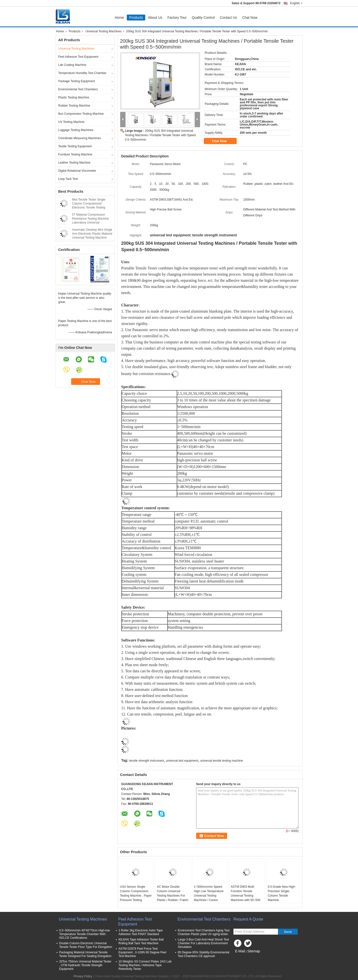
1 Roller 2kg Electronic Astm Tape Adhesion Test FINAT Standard (141, 932)
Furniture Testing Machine (75, 154)
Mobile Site (242, 957)
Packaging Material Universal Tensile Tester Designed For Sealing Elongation (85, 954)
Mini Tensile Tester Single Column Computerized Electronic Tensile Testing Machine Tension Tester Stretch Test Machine (93, 207)
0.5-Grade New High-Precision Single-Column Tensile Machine (282, 893)
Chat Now (250, 18)
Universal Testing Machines (104, 31)
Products (136, 18)
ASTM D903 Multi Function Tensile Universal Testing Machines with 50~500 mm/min (246, 896)
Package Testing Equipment (77, 81)
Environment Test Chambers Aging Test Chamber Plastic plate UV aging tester (204, 932)
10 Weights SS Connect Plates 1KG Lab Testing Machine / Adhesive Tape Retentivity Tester (145, 965)
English (296, 3)
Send (288, 932)
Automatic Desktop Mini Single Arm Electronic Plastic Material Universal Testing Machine (92, 234)
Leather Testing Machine (74, 163)
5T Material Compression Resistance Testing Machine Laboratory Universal (91, 219)
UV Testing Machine (72, 122)
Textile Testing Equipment (75, 146)
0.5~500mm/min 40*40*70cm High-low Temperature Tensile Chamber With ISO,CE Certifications (85, 934)
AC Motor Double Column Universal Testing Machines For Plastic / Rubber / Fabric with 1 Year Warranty (173, 896)
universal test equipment (182, 761)
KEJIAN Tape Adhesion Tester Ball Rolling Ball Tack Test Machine (141, 941)
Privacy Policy (83, 976)
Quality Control (203, 18)
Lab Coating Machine (72, 65)
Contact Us (228, 18)
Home (119, 18)
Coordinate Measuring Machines (80, 138)
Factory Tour (177, 18)
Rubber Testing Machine (74, 106)
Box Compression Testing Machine (81, 114)
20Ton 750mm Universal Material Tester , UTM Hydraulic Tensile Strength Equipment (85, 965)
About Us (155, 18)
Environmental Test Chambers (78, 89)
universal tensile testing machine (221, 761)
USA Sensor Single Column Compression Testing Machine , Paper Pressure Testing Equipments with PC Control (136, 898)
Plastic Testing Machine (74, 97)
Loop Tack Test (68, 179)
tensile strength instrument (146, 761)
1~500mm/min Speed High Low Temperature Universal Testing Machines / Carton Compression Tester (209, 896)
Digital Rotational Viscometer (77, 171)
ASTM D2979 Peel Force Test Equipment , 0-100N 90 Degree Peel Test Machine (142, 952)
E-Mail (240, 951)
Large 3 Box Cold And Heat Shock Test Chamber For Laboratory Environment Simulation (203, 943)
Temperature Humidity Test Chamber (82, 73)
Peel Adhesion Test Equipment (78, 57)
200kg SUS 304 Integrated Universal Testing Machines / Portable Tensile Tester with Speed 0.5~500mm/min (160, 135)
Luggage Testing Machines (76, 130)
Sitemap (254, 951)
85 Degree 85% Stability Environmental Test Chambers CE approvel (204, 954)
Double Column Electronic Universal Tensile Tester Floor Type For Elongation (86, 945)
